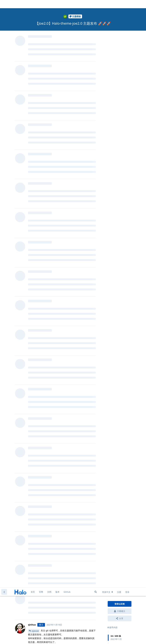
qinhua (36, 123)
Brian (35, 93)
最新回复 (113, 93)
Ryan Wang (40, 264)
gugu (35, 241)
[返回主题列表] (4, 4)
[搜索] (96, 4)
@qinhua (34, 146)
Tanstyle (36, 439)
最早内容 (113, 40)
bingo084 (37, 378)
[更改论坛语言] (108, 4)
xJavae (35, 43)
